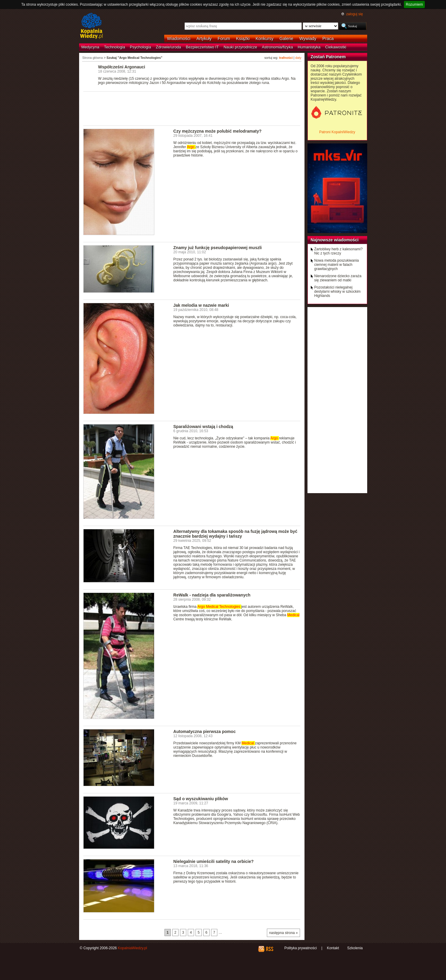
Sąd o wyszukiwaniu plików (201, 799)
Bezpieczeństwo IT (202, 47)
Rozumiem (414, 4)
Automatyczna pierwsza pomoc (205, 731)
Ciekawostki (336, 47)
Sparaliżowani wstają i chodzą (203, 427)
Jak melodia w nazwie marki (201, 305)
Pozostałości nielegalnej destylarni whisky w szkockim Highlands (337, 292)
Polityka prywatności (300, 948)
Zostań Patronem (328, 57)
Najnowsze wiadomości (335, 240)
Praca (328, 39)
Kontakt (333, 948)
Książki (243, 39)
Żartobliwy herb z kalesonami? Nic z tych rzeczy (339, 251)
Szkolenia (355, 948)
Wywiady (308, 39)
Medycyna (90, 47)
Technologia (115, 47)
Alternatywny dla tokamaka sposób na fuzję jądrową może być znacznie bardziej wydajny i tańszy (236, 534)
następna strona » (283, 933)
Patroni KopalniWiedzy (337, 132)
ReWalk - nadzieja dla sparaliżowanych (212, 595)
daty (298, 58)
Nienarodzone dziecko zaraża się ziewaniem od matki (338, 278)
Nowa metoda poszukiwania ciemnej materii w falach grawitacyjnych (337, 265)
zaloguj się (354, 14)
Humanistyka (309, 47)
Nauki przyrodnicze (240, 47)
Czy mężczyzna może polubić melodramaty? (218, 131)
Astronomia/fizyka (277, 47)
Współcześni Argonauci (122, 67)
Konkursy (264, 39)
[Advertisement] (192, 108)
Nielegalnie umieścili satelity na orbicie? (214, 861)
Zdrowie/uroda (168, 47)
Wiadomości (179, 39)
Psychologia (140, 47)
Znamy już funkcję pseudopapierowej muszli (218, 248)
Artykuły (204, 39)
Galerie (286, 39)
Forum (224, 39)
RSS (269, 949)
